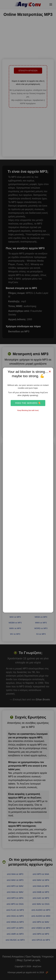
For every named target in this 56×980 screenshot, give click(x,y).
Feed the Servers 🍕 (28, 403)
